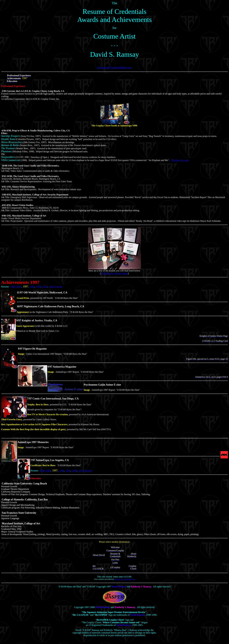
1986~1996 (16, 287)
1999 (39, 287)
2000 (45, 287)
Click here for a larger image (114, 273)
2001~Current (56, 287)
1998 (32, 287)
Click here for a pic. (180, 160)
